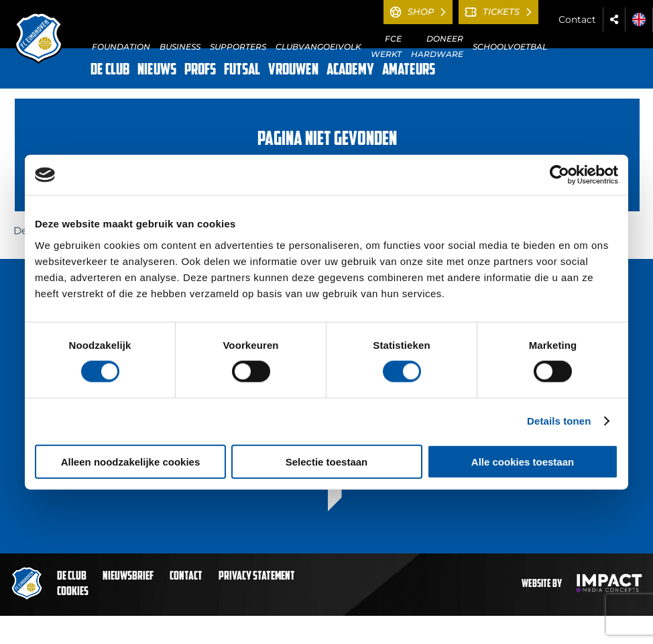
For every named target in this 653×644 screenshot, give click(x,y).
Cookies (73, 592)
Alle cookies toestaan (523, 461)
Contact (577, 19)
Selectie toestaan (327, 461)
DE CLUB (110, 70)
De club (72, 577)
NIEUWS (157, 70)
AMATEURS (409, 70)
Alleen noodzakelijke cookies (131, 461)
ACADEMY (350, 70)
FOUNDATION (121, 47)
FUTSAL (242, 70)
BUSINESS (180, 47)
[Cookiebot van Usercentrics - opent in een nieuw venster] (559, 175)
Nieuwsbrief (128, 577)
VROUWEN (293, 70)
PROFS (200, 70)
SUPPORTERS (238, 47)
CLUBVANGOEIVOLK (318, 47)
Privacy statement (257, 577)
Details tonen (559, 421)
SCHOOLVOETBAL (510, 47)
